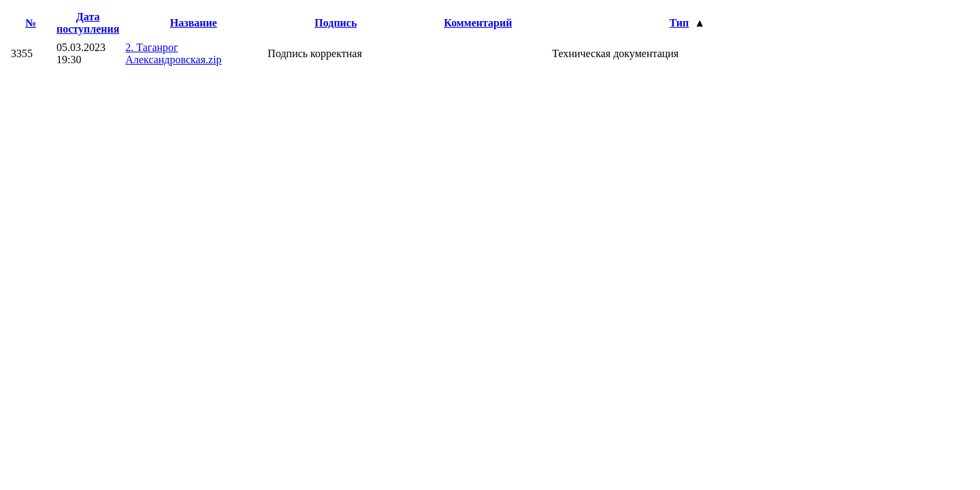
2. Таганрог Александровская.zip (173, 53)
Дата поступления (88, 23)
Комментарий (478, 23)
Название (194, 23)
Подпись (336, 23)
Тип (680, 23)
